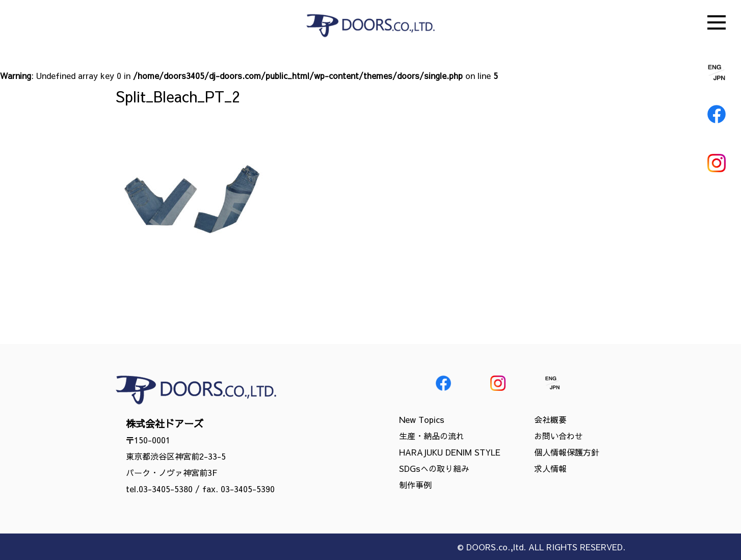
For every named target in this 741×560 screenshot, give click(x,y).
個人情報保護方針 (567, 452)
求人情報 (550, 468)
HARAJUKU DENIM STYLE (450, 452)
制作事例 (415, 485)
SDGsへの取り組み (434, 468)
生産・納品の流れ (432, 436)
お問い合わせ (559, 436)
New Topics (422, 419)
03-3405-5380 (166, 489)
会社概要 (550, 419)
